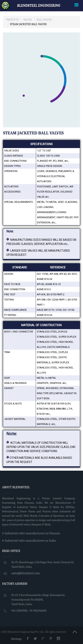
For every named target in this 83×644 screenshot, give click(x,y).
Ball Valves (44, 20)
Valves (27, 20)
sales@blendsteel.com (25, 573)
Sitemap (16, 639)
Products (12, 20)
